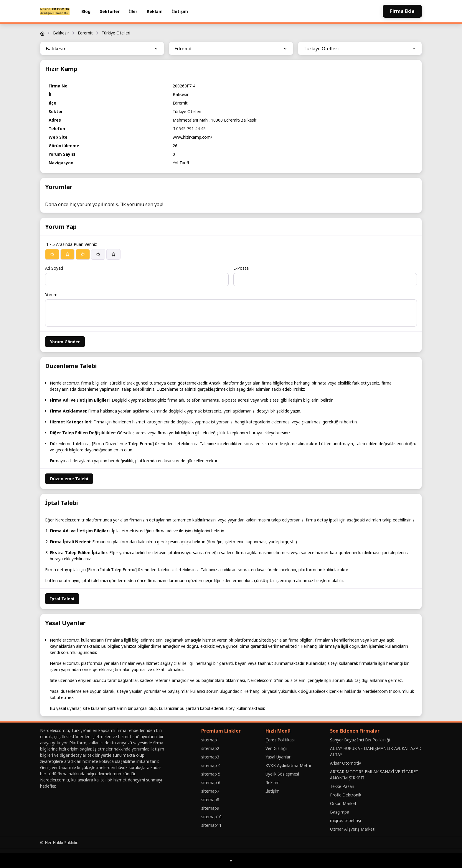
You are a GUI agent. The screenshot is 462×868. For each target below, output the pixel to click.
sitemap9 (210, 808)
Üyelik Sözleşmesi (282, 774)
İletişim (180, 11)
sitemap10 (211, 817)
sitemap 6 (211, 782)
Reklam (155, 11)
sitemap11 (211, 825)
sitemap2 (210, 748)
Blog (86, 11)
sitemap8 (210, 800)
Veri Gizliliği (276, 748)
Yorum (51, 295)
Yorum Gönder (65, 342)
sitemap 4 (211, 765)
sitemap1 (210, 740)
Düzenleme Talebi (69, 479)
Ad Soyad (54, 268)
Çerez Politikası (280, 740)
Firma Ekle (402, 11)
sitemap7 (210, 791)
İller (133, 11)
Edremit (85, 33)
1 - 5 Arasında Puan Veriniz (72, 244)
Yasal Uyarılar (278, 757)
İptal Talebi (62, 599)
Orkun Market (343, 803)
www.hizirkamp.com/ (192, 137)
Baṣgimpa (340, 812)
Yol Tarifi (181, 163)
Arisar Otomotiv (345, 763)
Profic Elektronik (346, 795)
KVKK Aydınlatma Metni (288, 765)
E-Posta (241, 268)
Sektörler (110, 11)
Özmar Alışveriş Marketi (353, 829)
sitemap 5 (211, 774)
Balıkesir (61, 33)
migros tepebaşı (345, 820)
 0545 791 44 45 (189, 129)
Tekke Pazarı (342, 786)
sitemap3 (210, 757)
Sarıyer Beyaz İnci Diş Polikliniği (360, 740)
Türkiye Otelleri (116, 33)
